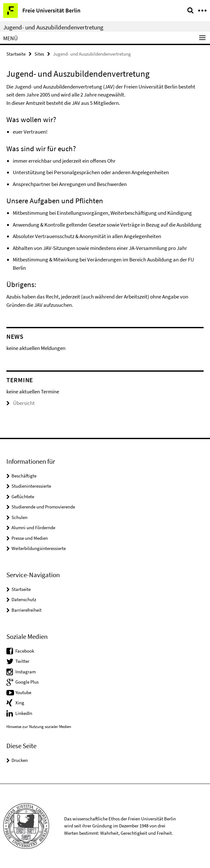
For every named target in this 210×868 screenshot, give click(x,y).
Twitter (22, 661)
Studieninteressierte (31, 486)
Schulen (19, 517)
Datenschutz (24, 599)
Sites (39, 54)
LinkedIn (24, 713)
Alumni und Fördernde (33, 527)
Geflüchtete (23, 496)
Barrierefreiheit (26, 610)
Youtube (23, 692)
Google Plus (27, 682)
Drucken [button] (20, 760)
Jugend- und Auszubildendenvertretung (53, 27)
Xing (20, 703)
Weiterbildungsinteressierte (39, 548)
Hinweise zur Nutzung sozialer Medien (39, 727)
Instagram (26, 672)
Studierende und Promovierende (43, 507)
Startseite (16, 54)
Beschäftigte (24, 476)
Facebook (25, 651)
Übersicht (21, 403)
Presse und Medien (30, 538)
